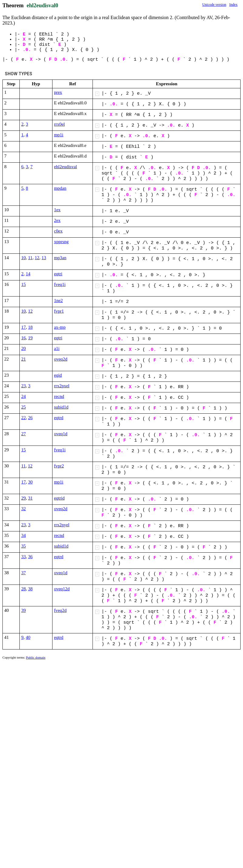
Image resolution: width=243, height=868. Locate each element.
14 (28, 274)
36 (30, 557)
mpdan (60, 188)
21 (24, 359)
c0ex (58, 231)
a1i (57, 348)
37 (24, 573)
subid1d (61, 407)
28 (24, 589)
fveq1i (60, 284)
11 (30, 258)
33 (24, 557)
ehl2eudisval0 (42, 5)
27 (24, 434)
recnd (59, 396)
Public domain (36, 657)
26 (30, 418)
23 (24, 386)
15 (24, 284)
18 (30, 327)
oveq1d (61, 434)
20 (24, 348)
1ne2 (58, 300)
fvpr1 (59, 311)
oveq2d (61, 359)
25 (24, 407)
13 (44, 258)
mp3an (60, 258)
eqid (58, 375)
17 (24, 327)
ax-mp (60, 327)
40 (28, 637)
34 (24, 535)
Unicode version (214, 5)
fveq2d (60, 610)
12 (37, 258)
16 (24, 338)
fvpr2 (59, 466)
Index (233, 5)
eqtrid (59, 498)
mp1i (59, 135)
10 (24, 258)
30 (30, 482)
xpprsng (61, 242)
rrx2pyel (62, 525)
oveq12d (62, 589)
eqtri (58, 274)
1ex (57, 210)
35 (24, 546)
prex (58, 92)
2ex (57, 220)
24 (24, 396)
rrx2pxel (62, 386)
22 (24, 418)
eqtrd (59, 418)
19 (30, 338)
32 (24, 509)
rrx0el (59, 124)
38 (30, 589)
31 (30, 498)
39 (24, 610)
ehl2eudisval (66, 167)
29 (24, 498)
